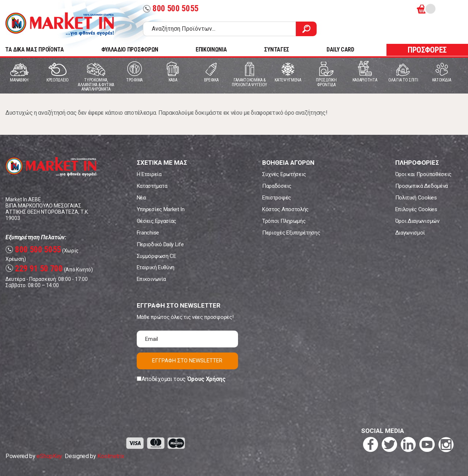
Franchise (148, 233)
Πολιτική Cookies (416, 198)
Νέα (141, 198)
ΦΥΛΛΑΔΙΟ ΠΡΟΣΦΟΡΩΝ (130, 49)
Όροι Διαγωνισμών (417, 221)
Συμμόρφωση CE (156, 256)
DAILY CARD (340, 49)
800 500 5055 (171, 9)
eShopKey (49, 456)
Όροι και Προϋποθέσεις (423, 174)
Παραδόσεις (277, 186)
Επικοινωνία (151, 279)
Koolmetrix (111, 456)
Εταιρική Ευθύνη (156, 267)
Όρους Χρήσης (206, 379)
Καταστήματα (152, 186)
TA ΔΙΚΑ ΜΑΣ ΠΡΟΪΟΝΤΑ (35, 49)
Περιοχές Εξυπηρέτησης (291, 233)
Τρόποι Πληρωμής (284, 221)
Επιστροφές (277, 198)
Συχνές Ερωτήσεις (284, 174)
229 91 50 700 (34, 269)
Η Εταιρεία (149, 174)
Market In (60, 24)
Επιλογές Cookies (416, 209)
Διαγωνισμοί (410, 233)
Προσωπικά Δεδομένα (422, 186)
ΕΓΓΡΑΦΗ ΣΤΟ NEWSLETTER (187, 361)
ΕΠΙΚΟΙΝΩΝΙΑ (211, 49)
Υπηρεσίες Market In (161, 209)
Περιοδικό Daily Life (160, 244)
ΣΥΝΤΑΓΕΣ (276, 49)
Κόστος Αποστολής (285, 209)
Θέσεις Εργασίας (156, 221)
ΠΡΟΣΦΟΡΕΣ (427, 50)
